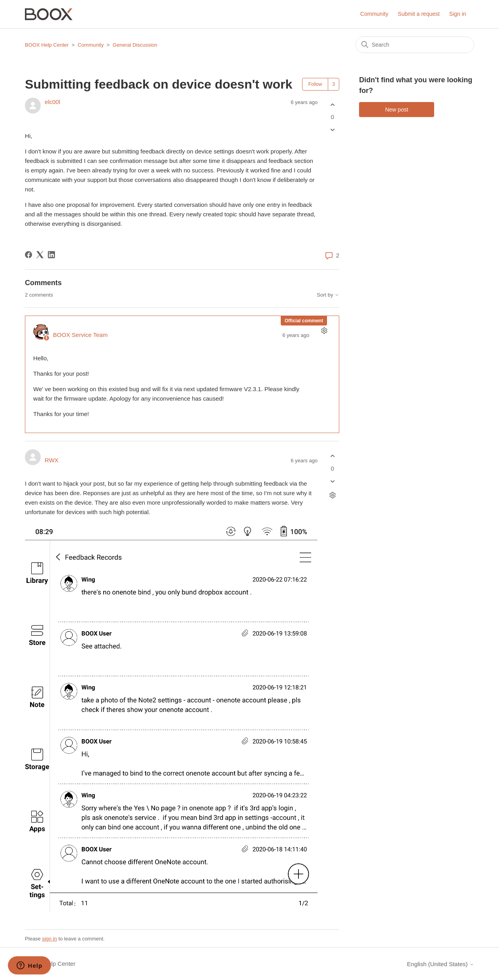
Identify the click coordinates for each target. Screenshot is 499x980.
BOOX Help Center (47, 45)
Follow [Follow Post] (315, 84)
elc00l (52, 102)
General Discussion (135, 45)
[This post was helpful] (332, 105)
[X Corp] (40, 255)
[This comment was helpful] (332, 456)
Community (374, 14)
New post (397, 110)
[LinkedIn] (51, 255)
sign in (49, 939)
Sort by (328, 295)
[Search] (415, 45)
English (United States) (440, 964)
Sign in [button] (458, 14)
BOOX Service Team (80, 335)
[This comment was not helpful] (332, 481)
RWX (52, 460)
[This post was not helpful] (332, 130)
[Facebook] (28, 255)
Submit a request (419, 14)
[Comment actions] (324, 331)
